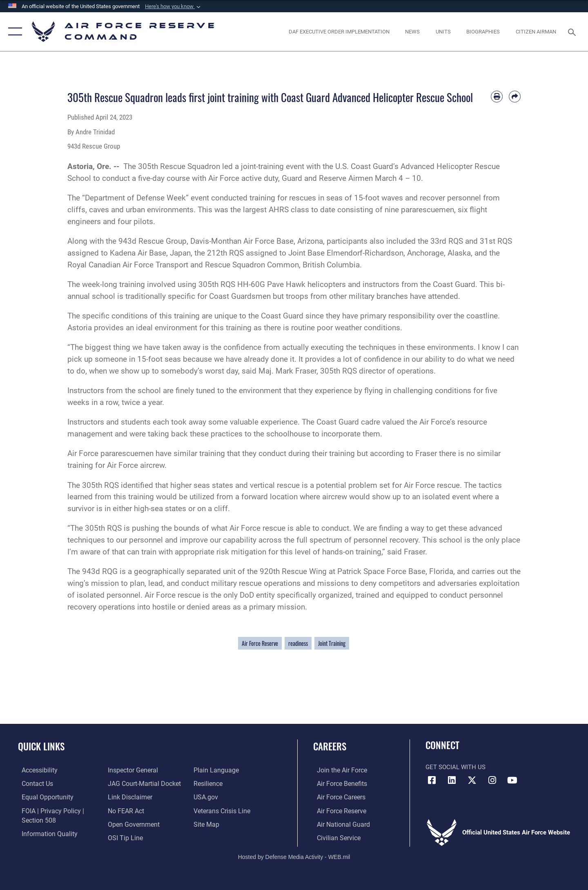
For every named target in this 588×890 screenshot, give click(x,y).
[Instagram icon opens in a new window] (492, 780)
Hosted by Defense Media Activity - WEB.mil (294, 856)
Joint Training (332, 643)
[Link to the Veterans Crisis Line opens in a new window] (222, 810)
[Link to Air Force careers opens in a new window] (337, 797)
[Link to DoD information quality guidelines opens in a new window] (44, 833)
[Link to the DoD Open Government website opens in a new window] (131, 823)
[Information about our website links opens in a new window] (128, 797)
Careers (330, 746)
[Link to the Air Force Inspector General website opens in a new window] (131, 770)
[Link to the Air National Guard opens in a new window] (338, 823)
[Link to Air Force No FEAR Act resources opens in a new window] (124, 810)
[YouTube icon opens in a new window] (512, 780)
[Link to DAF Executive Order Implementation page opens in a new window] (339, 32)
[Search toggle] (573, 31)
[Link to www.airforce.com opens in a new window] (337, 770)
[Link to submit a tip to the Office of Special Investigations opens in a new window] (123, 837)
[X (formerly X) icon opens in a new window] (472, 780)
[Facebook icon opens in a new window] (432, 780)
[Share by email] (515, 97)
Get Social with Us (455, 767)
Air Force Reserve (260, 643)
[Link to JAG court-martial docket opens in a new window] (142, 783)
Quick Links (41, 746)
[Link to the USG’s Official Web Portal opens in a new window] (206, 797)
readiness (298, 643)
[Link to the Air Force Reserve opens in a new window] (337, 810)
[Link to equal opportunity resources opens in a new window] (42, 797)
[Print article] (497, 97)
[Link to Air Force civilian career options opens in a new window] (334, 837)
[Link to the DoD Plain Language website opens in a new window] (215, 770)
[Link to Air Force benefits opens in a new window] (337, 783)
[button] (174, 7)
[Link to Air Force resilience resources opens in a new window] (209, 783)
